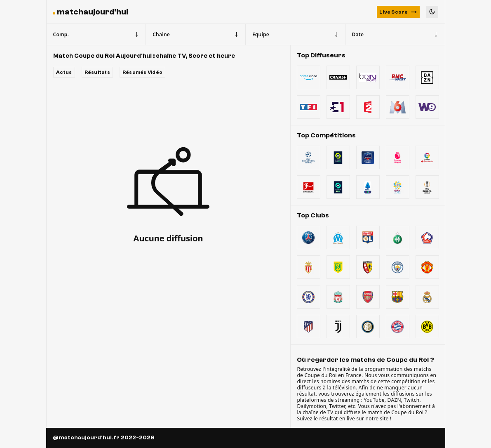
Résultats (97, 72)
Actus (64, 72)
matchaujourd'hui (93, 12)
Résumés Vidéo (142, 72)
